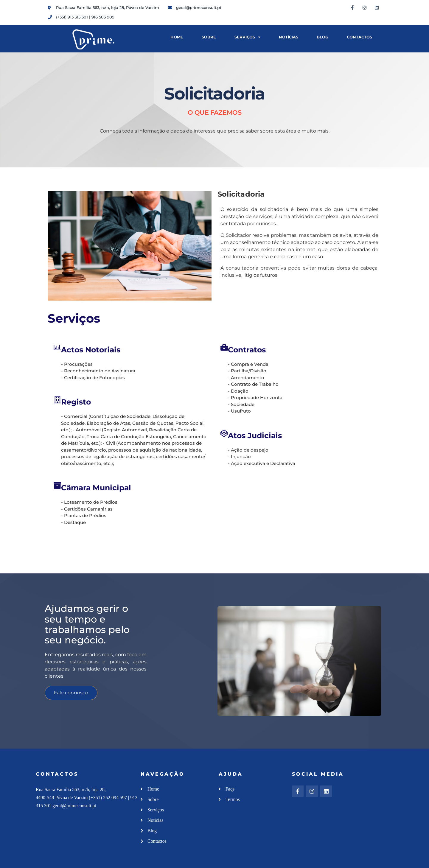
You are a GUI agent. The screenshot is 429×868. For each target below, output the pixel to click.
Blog (322, 37)
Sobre (209, 37)
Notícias (289, 37)
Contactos (359, 37)
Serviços (247, 37)
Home (177, 37)
